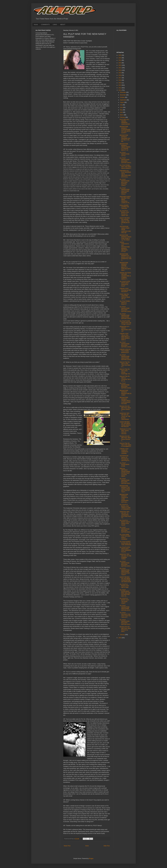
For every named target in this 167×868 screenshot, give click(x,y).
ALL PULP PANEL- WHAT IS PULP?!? (125, 303)
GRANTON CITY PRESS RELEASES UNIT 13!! (126, 329)
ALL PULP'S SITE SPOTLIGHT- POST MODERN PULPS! (125, 550)
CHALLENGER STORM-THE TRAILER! (124, 207)
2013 (120, 85)
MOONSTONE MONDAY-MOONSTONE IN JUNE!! (126, 393)
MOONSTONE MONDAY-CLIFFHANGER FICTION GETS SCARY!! (125, 130)
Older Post (107, 846)
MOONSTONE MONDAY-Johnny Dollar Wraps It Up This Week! (125, 237)
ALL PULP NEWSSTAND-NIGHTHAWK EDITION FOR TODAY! (125, 572)
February (123, 117)
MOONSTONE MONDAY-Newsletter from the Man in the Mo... (125, 138)
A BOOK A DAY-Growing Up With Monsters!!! (125, 290)
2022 (120, 65)
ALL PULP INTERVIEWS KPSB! (124, 465)
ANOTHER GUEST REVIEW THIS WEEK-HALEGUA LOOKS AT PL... (125, 200)
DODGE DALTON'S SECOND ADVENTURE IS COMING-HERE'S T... (125, 276)
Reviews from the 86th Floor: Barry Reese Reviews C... (125, 438)
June (122, 107)
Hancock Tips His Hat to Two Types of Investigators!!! (125, 445)
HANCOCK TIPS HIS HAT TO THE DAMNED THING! (125, 557)
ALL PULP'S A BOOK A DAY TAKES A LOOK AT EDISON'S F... (125, 507)
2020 (120, 70)
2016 (120, 80)
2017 (120, 78)
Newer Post (67, 846)
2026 (120, 55)
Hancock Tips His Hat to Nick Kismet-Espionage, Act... (125, 371)
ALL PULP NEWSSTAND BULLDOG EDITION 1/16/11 (125, 345)
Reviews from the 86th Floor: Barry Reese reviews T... (125, 408)
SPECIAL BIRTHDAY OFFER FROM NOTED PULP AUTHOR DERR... (125, 472)
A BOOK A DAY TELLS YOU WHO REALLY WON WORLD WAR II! (125, 337)
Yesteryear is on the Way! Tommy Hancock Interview (125, 431)
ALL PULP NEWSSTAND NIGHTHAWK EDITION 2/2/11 (125, 608)
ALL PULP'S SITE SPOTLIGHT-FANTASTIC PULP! (125, 284)
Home (36, 25)
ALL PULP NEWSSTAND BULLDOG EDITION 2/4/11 (125, 564)
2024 (120, 60)
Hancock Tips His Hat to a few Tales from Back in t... (125, 364)
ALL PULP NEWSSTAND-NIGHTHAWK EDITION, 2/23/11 (125, 191)
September (123, 100)
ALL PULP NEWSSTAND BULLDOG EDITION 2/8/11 (125, 481)
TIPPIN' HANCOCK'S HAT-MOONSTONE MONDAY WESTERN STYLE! (125, 247)
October (122, 97)
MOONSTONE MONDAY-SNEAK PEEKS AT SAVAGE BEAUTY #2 (125, 147)
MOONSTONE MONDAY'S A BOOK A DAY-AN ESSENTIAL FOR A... (126, 257)
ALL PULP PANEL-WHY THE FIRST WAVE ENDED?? (125, 167)
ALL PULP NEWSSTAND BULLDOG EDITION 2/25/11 (125, 160)
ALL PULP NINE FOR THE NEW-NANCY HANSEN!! (125, 537)
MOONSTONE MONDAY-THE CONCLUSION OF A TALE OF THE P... (125, 489)
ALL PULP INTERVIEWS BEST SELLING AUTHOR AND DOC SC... (125, 593)
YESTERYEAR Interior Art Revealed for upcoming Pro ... (125, 458)
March (122, 115)
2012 (120, 88)
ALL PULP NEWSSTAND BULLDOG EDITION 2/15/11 (125, 386)
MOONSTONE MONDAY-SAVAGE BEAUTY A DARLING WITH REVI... (125, 267)
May (121, 110)
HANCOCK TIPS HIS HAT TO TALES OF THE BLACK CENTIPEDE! (125, 416)
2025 (120, 58)
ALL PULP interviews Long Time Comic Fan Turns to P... (125, 615)
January (122, 635)
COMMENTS (45, 25)
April (121, 112)
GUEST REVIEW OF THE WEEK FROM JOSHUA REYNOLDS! (125, 424)
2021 (120, 68)
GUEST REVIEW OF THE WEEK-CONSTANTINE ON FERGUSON (125, 579)
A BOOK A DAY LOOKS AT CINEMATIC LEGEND (124, 451)
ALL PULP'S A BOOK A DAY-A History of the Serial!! (125, 523)
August (122, 102)
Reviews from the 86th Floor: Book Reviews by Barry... (125, 629)
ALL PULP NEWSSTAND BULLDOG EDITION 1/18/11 (125, 309)
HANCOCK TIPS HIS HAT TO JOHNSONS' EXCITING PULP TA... (125, 515)
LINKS (55, 25)
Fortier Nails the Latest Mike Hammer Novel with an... (125, 296)
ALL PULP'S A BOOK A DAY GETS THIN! (124, 586)
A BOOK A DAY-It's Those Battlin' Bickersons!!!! (125, 351)
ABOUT (63, 25)
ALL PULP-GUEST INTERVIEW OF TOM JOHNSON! (125, 543)
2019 (120, 73)
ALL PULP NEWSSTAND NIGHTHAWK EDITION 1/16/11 (125, 316)
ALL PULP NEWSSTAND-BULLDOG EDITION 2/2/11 (125, 622)
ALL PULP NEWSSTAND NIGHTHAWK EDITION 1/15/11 (125, 357)
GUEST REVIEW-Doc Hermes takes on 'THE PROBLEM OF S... (125, 221)
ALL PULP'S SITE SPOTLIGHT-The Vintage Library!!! (125, 323)
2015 (120, 83)
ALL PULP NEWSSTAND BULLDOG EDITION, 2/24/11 (125, 182)
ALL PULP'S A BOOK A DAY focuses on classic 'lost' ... (125, 213)
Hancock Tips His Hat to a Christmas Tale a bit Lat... (125, 379)
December (123, 92)
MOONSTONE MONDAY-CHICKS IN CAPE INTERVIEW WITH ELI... (124, 498)
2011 (120, 90)
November (123, 95)
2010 (120, 638)
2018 (120, 75)
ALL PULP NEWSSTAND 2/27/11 (125, 154)
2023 (120, 63)
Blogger (91, 859)
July (121, 105)
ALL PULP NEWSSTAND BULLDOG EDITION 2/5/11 (125, 530)
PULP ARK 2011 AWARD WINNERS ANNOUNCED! (125, 122)
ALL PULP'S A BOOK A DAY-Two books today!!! (125, 601)
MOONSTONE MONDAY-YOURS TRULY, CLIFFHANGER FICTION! (125, 401)
